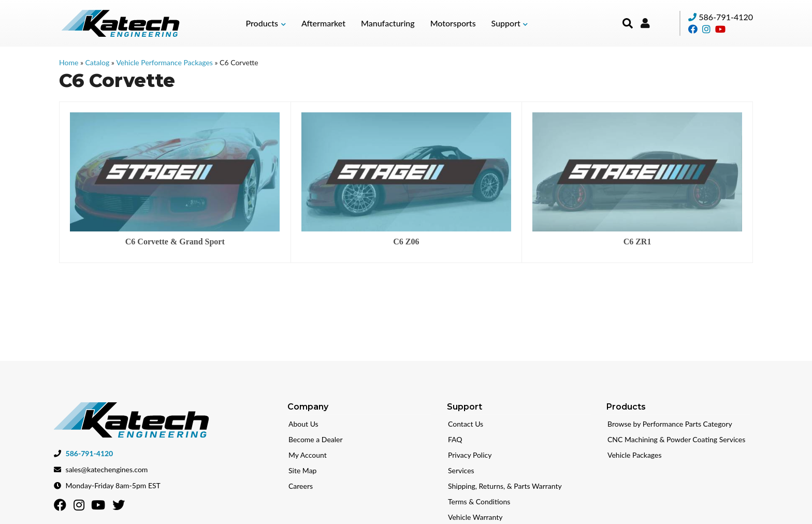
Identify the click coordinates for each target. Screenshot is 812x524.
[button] (266, 23)
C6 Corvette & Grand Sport (175, 242)
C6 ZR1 (637, 242)
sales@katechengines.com (107, 468)
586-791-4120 (726, 17)
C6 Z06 (406, 242)
